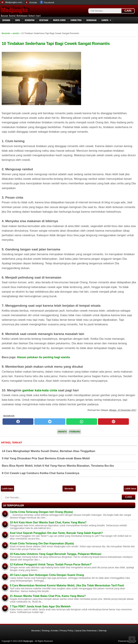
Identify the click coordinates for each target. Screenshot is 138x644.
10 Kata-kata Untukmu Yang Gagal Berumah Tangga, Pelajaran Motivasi (56, 554)
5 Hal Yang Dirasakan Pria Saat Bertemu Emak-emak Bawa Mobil (46, 458)
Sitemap (103, 631)
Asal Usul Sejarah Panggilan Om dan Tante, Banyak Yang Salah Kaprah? (56, 533)
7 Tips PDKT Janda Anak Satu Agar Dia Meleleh (40, 606)
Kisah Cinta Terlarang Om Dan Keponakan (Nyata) (42, 543)
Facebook (49, 2)
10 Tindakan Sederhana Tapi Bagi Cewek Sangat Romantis (56, 43)
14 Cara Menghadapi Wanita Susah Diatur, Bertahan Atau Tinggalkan (49, 451)
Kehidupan (30, 20)
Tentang (45, 631)
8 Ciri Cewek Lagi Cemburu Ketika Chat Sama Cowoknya (41, 473)
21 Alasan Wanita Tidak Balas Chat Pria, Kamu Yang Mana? (48, 596)
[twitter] (50, 422)
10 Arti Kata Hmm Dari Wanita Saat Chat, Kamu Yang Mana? (48, 522)
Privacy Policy (66, 631)
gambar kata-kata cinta (40, 390)
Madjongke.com (14, 2)
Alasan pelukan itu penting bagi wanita (43, 357)
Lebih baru (7, 489)
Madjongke (14, 10)
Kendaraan (92, 20)
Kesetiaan (44, 20)
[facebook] (18, 422)
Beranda (6, 20)
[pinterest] (113, 422)
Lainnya (105, 20)
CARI (128, 11)
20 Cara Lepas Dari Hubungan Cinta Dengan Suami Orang (47, 575)
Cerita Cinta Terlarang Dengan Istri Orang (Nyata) (41, 512)
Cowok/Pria (76, 20)
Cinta (17, 20)
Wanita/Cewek (59, 20)
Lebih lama (130, 489)
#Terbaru (75, 432)
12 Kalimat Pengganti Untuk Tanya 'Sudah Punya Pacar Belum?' (51, 564)
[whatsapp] (82, 422)
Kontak (33, 2)
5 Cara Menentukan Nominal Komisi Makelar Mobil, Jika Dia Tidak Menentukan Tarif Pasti (67, 585)
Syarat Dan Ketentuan (86, 631)
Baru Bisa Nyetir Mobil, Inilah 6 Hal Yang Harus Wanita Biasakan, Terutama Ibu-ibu (58, 466)
